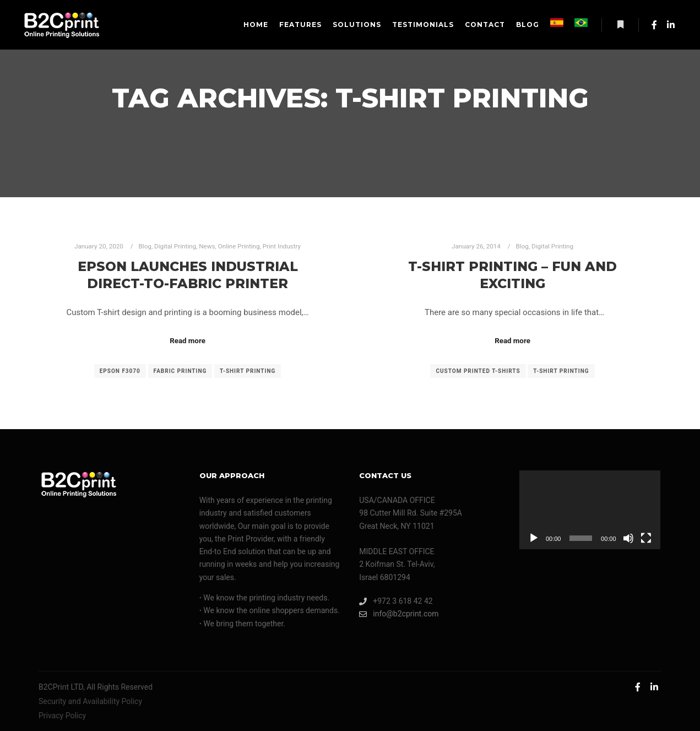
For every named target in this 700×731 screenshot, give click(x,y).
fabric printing (180, 371)
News (207, 246)
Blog (145, 246)
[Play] (534, 538)
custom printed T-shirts (478, 371)
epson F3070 (120, 371)
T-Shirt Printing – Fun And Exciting (512, 275)
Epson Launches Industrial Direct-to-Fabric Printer (188, 275)
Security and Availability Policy (90, 701)
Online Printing (239, 246)
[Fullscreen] (646, 538)
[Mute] (628, 538)
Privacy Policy (62, 716)
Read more (188, 341)
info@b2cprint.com (399, 614)
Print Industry (282, 246)
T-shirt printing (248, 371)
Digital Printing (175, 246)
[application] (590, 510)
